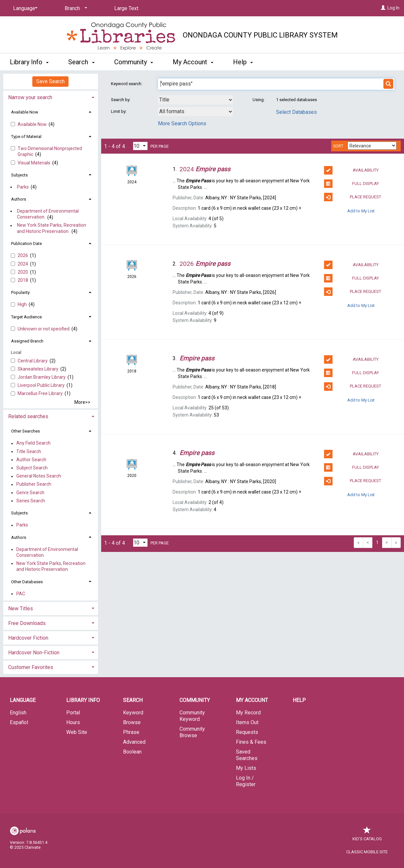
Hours (73, 722)
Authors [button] (19, 199)
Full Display (352, 184)
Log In (393, 8)
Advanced (134, 742)
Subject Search (32, 468)
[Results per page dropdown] (140, 146)
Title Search (29, 451)
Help (299, 700)
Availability (351, 170)
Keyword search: (127, 84)
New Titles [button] (21, 609)
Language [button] (23, 700)
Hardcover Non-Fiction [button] (34, 653)
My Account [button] (193, 62)
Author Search (31, 460)
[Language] (24, 8)
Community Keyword (192, 716)
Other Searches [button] (25, 431)
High (23, 304)
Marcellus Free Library (41, 393)
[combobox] (195, 100)
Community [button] (134, 62)
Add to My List (361, 211)
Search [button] (81, 62)
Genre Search (30, 493)
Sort (338, 146)
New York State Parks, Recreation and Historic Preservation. (52, 228)
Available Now (33, 124)
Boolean (132, 752)
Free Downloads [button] (27, 623)
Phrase (131, 732)
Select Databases (296, 112)
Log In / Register (246, 781)
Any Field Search (33, 443)
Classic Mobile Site (367, 852)
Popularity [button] (20, 292)
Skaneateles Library (39, 369)
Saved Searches (247, 755)
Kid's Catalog (367, 836)
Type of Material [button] (26, 137)
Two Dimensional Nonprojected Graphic (50, 151)
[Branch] (75, 8)
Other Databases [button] (27, 582)
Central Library (33, 361)
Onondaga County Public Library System (260, 35)
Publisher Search (34, 484)
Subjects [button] (19, 175)
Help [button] (243, 62)
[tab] (51, 97)
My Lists (246, 768)
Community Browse (192, 732)
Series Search (31, 501)
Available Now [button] (25, 112)
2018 (23, 280)
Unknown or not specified (44, 329)
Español (19, 722)
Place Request (353, 197)
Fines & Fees (251, 742)
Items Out (247, 722)
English (18, 713)
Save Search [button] (50, 81)
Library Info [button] (29, 62)
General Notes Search (39, 476)
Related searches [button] (28, 416)
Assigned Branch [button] (27, 341)
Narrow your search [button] (30, 97)
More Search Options (182, 123)
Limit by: (119, 111)
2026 (23, 255)
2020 (23, 272)
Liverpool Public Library (42, 385)
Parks (23, 187)
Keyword (133, 713)
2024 (23, 264)
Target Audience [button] (26, 317)
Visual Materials (34, 163)
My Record (248, 713)
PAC (21, 594)
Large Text (126, 8)
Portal (73, 713)
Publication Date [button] (26, 244)
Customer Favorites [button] (31, 667)
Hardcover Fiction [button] (28, 638)
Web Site (77, 732)
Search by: (121, 100)
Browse (132, 722)
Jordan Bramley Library (42, 377)
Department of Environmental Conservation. (48, 214)
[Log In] (383, 8)
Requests (247, 732)
